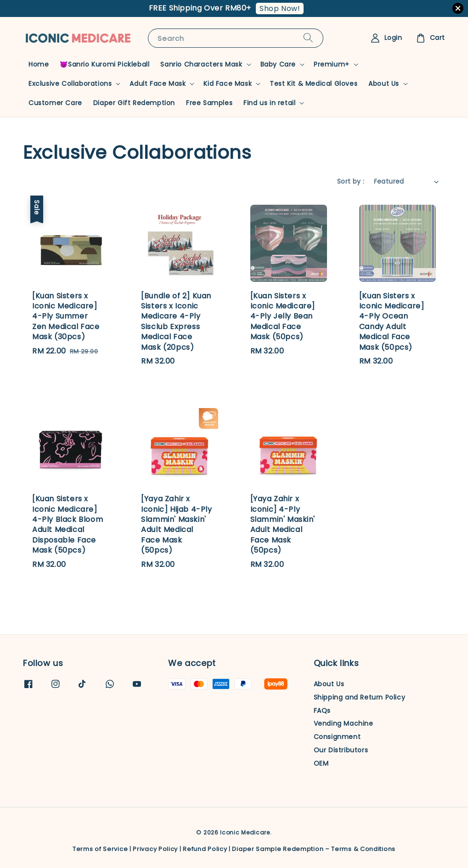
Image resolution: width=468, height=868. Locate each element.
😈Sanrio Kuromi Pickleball (104, 64)
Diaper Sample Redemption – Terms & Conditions (314, 849)
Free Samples (209, 103)
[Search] (308, 38)
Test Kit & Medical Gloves (313, 84)
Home (39, 64)
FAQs (322, 711)
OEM (321, 763)
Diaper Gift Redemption (134, 103)
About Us (384, 84)
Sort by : (351, 181)
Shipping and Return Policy (360, 697)
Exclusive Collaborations (70, 84)
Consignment (337, 737)
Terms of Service (100, 849)
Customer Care (55, 103)
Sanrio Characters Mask (201, 64)
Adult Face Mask (158, 84)
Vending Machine (344, 723)
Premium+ (332, 64)
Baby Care (278, 64)
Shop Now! (280, 8)
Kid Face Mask (228, 84)
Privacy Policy (155, 849)
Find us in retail (269, 103)
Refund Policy (205, 849)
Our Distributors (341, 750)
